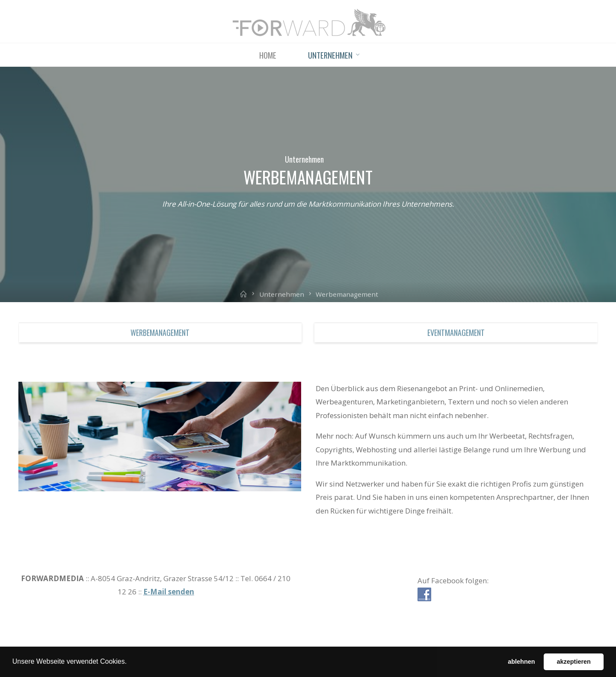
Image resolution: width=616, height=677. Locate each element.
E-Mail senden (169, 592)
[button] (130, 662)
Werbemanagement (160, 333)
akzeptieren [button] (574, 662)
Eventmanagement (456, 333)
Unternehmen (304, 159)
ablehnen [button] (521, 662)
